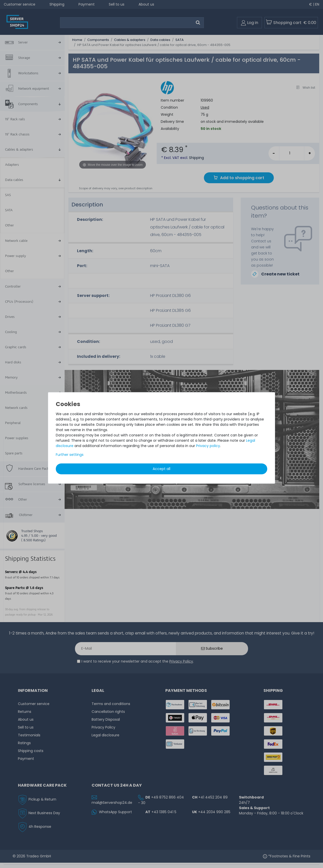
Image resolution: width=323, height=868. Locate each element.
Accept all (161, 469)
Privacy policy (208, 446)
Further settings (70, 455)
